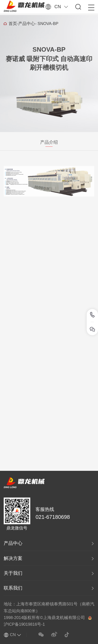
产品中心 (27, 25)
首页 (13, 25)
